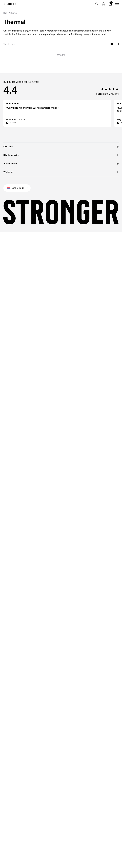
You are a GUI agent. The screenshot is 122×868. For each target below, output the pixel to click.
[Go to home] (10, 4)
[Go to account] (104, 4)
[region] (63, 114)
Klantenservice (61, 155)
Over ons (61, 147)
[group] (57, 114)
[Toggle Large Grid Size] (117, 44)
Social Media (61, 163)
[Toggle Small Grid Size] (112, 44)
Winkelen (61, 172)
